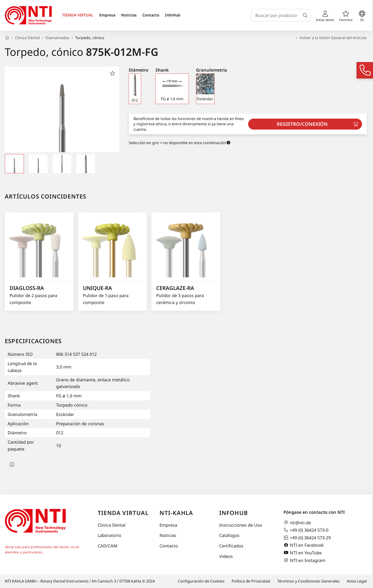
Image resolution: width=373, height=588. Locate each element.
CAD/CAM (107, 546)
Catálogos (229, 535)
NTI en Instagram (304, 560)
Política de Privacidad (251, 581)
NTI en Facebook (304, 545)
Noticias (129, 15)
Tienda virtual (123, 513)
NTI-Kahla (176, 513)
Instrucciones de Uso (241, 525)
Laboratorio (109, 535)
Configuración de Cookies (201, 581)
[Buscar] (306, 15)
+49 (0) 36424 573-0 (306, 530)
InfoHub (173, 15)
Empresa (107, 15)
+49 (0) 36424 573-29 (307, 538)
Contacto (151, 15)
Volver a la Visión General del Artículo (331, 38)
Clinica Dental (112, 525)
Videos (226, 556)
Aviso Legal (357, 581)
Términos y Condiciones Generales (308, 581)
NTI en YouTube (303, 553)
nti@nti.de (297, 523)
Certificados (231, 546)
